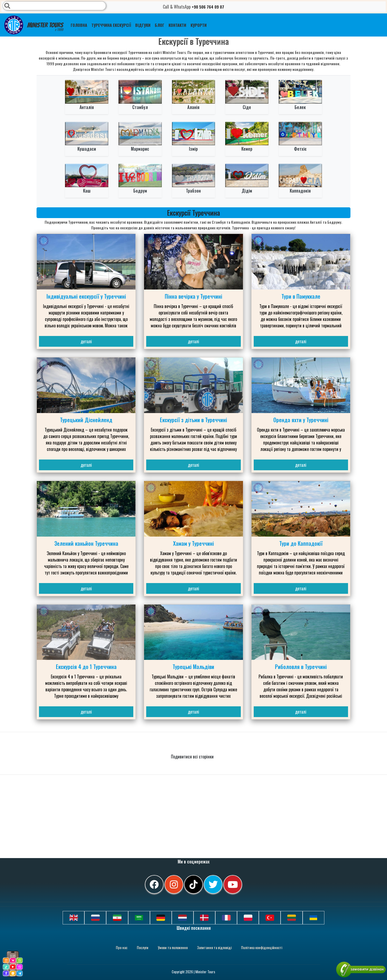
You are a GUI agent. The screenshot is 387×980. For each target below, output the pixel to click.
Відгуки (143, 25)
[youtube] (233, 884)
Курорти (199, 25)
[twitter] (213, 884)
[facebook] (154, 884)
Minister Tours (34, 25)
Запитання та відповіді (214, 947)
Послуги (143, 947)
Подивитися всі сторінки (193, 757)
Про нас (122, 947)
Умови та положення (173, 947)
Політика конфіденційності (262, 947)
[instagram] (174, 884)
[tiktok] (193, 884)
